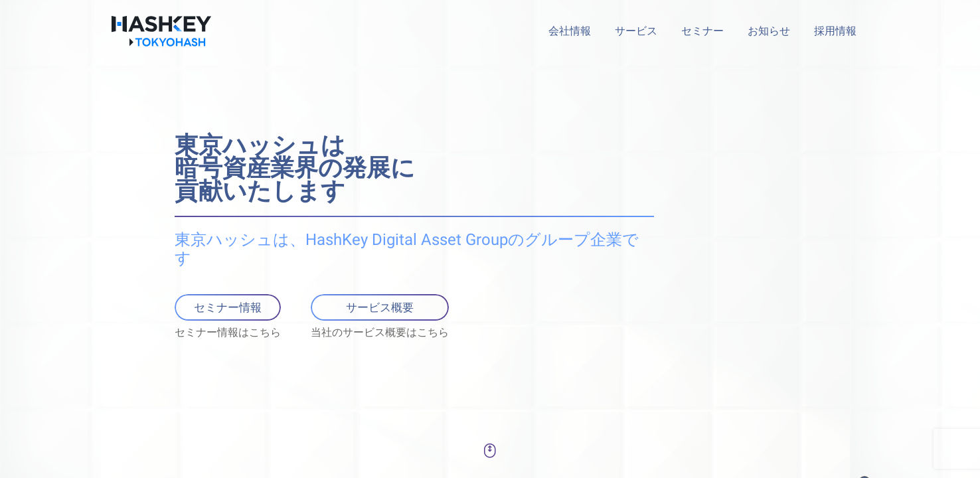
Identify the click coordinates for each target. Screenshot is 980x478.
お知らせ (769, 31)
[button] (490, 451)
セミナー (702, 31)
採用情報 (835, 31)
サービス (636, 31)
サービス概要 (380, 307)
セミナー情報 (228, 307)
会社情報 (570, 31)
